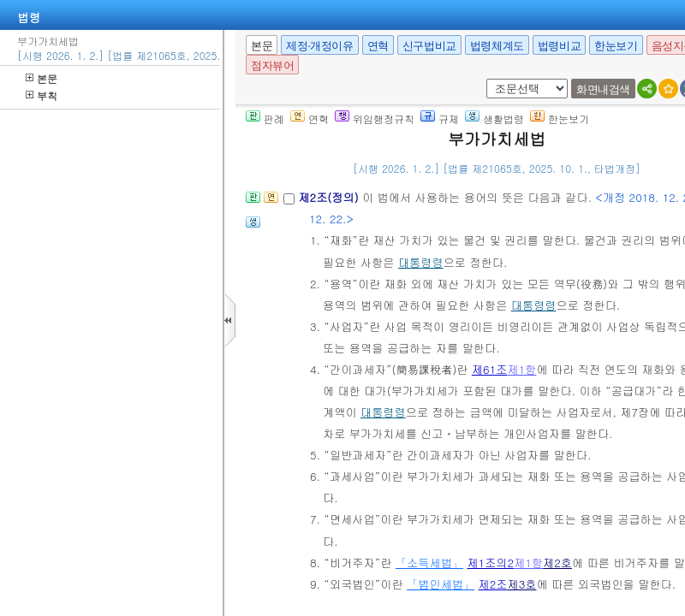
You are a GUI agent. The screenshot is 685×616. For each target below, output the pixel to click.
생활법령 (494, 118)
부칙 (42, 95)
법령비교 (559, 46)
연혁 (378, 46)
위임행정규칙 (375, 118)
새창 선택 (483, 79)
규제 (440, 118)
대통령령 (421, 262)
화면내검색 (603, 89)
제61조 (490, 369)
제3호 (522, 584)
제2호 (557, 563)
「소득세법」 (429, 563)
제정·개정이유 (319, 46)
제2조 (493, 584)
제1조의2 (490, 563)
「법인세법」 (441, 584)
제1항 (521, 369)
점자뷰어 (272, 65)
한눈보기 (616, 46)
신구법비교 (429, 46)
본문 (42, 78)
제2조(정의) (330, 197)
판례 (265, 118)
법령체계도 (497, 46)
